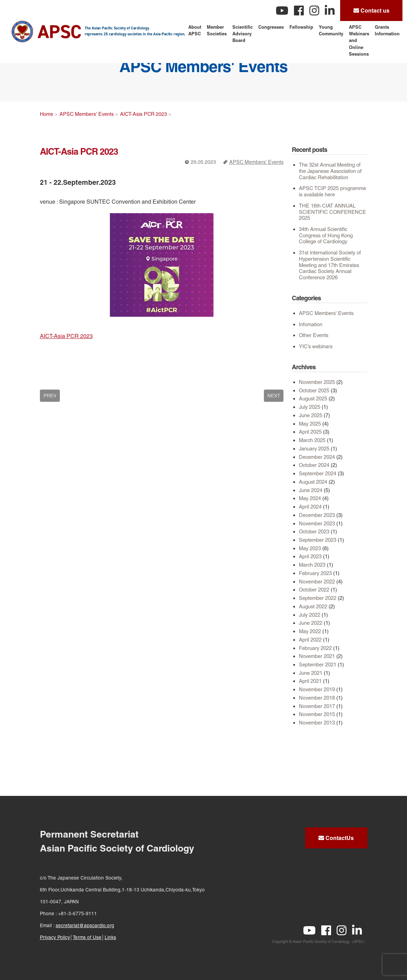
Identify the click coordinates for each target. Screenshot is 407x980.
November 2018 (317, 698)
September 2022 (318, 598)
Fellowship (301, 27)
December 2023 (317, 515)
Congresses (271, 27)
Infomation (311, 324)
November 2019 (317, 689)
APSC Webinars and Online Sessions (359, 40)
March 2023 (312, 565)
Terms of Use (87, 937)
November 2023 (317, 523)
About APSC (195, 30)
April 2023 (310, 556)
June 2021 (311, 673)
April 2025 (310, 432)
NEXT (274, 395)
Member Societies (217, 30)
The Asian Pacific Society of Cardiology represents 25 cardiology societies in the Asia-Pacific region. (135, 31)
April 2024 (310, 507)
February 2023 (315, 573)
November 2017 (317, 706)
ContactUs (336, 838)
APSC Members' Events (256, 162)
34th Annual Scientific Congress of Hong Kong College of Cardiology (326, 235)
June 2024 (311, 490)
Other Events (314, 335)
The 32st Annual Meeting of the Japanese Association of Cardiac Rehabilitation (330, 171)
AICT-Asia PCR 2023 (143, 114)
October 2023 (314, 531)
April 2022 (310, 640)
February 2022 (315, 648)
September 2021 (318, 664)
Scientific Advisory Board (243, 34)
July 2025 (310, 407)
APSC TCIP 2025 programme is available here (332, 191)
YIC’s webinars (316, 346)
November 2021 (317, 656)
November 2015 (317, 714)
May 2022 (310, 631)
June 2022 (311, 623)
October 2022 (314, 590)
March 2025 (312, 440)
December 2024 (317, 457)
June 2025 (311, 415)
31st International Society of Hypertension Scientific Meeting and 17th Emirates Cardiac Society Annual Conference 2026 (330, 265)
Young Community (331, 30)
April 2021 (310, 681)
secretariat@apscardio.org (85, 925)
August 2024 (313, 482)
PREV (50, 395)
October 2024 (314, 465)
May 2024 (310, 498)
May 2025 (310, 424)
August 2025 (313, 398)
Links (110, 937)
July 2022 (310, 615)
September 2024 (318, 473)
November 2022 (317, 582)
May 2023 (310, 548)
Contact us (371, 10)
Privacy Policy (55, 937)
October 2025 (314, 390)
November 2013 (317, 723)
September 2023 (318, 540)
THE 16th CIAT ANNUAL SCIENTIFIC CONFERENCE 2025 (332, 212)
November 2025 (317, 382)
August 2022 (313, 606)
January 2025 (314, 449)
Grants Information (387, 30)
